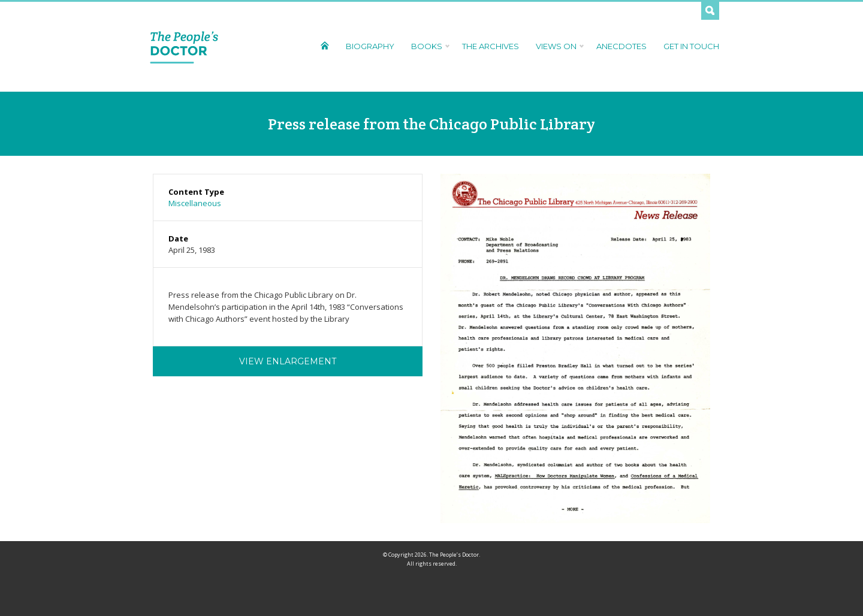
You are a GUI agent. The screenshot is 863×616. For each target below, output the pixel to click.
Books (428, 46)
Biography (370, 46)
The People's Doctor (184, 47)
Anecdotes (621, 46)
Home (325, 45)
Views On (558, 46)
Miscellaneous (195, 203)
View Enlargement (288, 361)
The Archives (491, 46)
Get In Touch (691, 46)
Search (710, 11)
